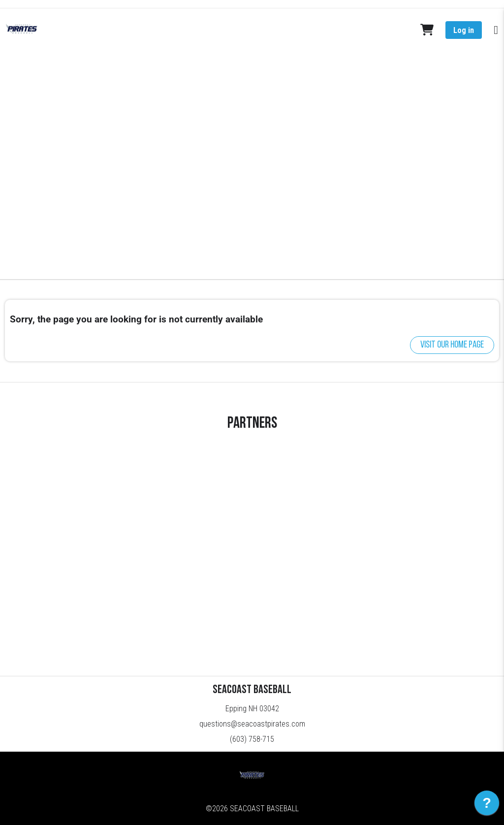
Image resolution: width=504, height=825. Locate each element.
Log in (464, 30)
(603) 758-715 (252, 739)
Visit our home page (452, 345)
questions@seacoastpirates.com (252, 724)
